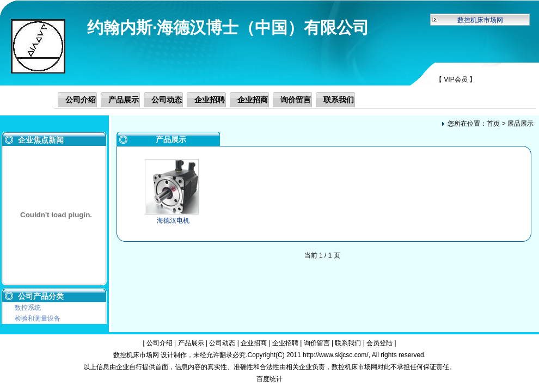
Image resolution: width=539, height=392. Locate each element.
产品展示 (124, 100)
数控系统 (28, 308)
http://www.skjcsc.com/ (336, 355)
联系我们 (339, 100)
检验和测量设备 (38, 318)
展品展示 (520, 124)
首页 (493, 124)
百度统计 (269, 379)
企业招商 (253, 100)
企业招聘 (210, 100)
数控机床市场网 (480, 20)
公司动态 (167, 100)
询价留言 (296, 100)
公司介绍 (81, 100)
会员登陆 (379, 343)
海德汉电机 (173, 220)
